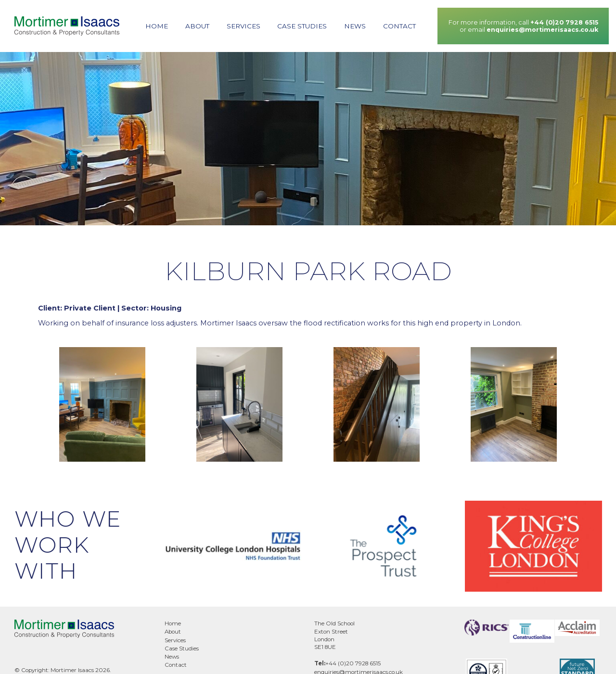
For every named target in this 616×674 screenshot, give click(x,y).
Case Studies (302, 26)
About (197, 26)
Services (244, 26)
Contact (399, 26)
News (355, 26)
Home (157, 26)
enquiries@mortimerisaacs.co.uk (542, 30)
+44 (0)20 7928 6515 (564, 22)
